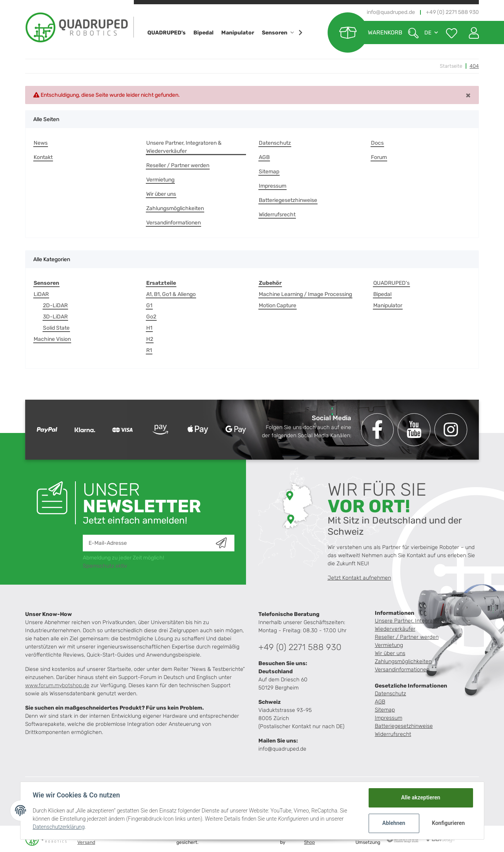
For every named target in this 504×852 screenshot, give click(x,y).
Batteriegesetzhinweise (288, 200)
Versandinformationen (173, 223)
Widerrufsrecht (277, 215)
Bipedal (382, 294)
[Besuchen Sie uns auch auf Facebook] (377, 430)
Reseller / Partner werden (178, 165)
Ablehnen (394, 823)
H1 (149, 328)
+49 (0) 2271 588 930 (300, 647)
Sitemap (269, 172)
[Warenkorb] (365, 33)
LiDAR (41, 294)
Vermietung (160, 180)
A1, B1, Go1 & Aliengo (171, 294)
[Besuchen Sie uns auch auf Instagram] (451, 430)
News (41, 143)
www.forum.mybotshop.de (57, 685)
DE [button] (428, 33)
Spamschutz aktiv (105, 566)
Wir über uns (161, 194)
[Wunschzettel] (452, 33)
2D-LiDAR (55, 305)
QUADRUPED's (391, 283)
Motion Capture (278, 305)
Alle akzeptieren (421, 797)
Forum (379, 157)
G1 (149, 305)
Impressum (273, 186)
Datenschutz (275, 143)
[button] (471, 33)
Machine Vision (52, 339)
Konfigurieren (448, 823)
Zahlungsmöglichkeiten (175, 208)
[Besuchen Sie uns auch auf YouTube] (414, 430)
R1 (149, 350)
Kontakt (43, 157)
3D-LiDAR (55, 317)
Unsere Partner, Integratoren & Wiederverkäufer (184, 147)
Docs (377, 143)
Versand (86, 842)
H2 (150, 339)
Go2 (151, 317)
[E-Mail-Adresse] (149, 543)
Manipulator (388, 305)
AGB (264, 157)
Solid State (56, 328)
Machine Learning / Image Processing (305, 294)
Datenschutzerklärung (59, 827)
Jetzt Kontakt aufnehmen (359, 578)
